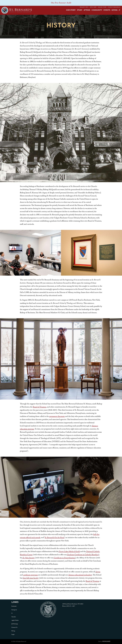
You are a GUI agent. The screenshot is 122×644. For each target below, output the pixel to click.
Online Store (102, 7)
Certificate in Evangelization (64, 558)
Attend (87, 10)
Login (13, 634)
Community (97, 10)
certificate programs (30, 575)
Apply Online (15, 620)
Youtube (14, 617)
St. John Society (28, 558)
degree (98, 572)
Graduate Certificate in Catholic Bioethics (83, 555)
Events (107, 10)
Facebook (14, 606)
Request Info (84, 7)
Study (80, 10)
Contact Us (14, 627)
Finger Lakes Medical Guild (69, 552)
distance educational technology (80, 575)
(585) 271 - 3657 (71, 606)
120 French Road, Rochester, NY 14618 (73, 604)
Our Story (71, 10)
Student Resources (114, 7)
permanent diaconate (57, 416)
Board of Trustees (40, 407)
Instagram (14, 610)
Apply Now (93, 7)
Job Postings (15, 624)
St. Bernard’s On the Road (54, 538)
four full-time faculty (31, 578)
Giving (114, 10)
